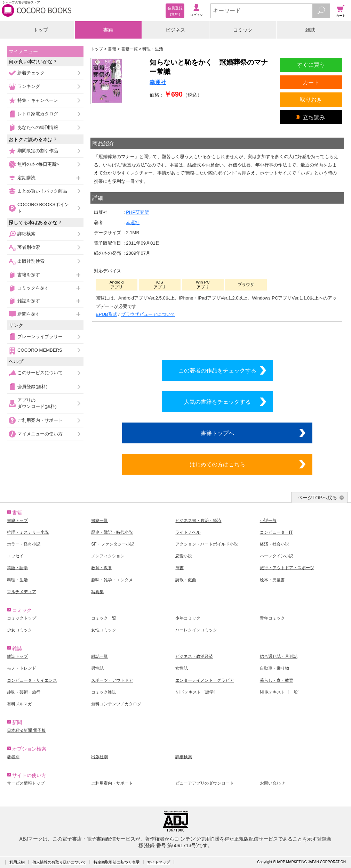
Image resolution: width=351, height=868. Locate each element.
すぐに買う (311, 65)
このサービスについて (40, 373)
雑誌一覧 (99, 656)
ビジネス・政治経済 (194, 656)
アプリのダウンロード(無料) (37, 403)
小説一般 (268, 521)
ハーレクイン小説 (277, 556)
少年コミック (188, 618)
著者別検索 (29, 247)
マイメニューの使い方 (40, 434)
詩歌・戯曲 (186, 580)
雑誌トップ (17, 656)
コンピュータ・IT (276, 532)
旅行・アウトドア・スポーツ (287, 568)
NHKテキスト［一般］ (281, 692)
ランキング (29, 86)
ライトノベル (188, 532)
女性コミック (104, 630)
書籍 (108, 30)
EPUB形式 (106, 314)
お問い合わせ (272, 783)
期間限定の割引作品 (38, 151)
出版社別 (99, 757)
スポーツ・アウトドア (112, 680)
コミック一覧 (104, 618)
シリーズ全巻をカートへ (217, 339)
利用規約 (17, 862)
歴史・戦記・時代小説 (112, 532)
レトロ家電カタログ (38, 114)
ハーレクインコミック (196, 630)
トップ (41, 30)
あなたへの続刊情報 (38, 127)
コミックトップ (22, 618)
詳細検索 (26, 234)
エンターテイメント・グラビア (205, 680)
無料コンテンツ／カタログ (116, 704)
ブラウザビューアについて (148, 314)
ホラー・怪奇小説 (24, 544)
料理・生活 (17, 580)
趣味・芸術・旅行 (24, 692)
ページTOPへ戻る (317, 498)
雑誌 (310, 30)
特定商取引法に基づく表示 (117, 862)
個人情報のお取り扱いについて (59, 862)
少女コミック (19, 630)
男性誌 (97, 668)
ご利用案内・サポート (40, 420)
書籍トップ (17, 521)
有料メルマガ (19, 704)
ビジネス (175, 30)
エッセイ (15, 556)
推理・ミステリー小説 (28, 532)
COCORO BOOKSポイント (43, 208)
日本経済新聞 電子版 (26, 730)
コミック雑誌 (104, 692)
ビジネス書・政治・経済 (198, 521)
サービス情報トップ (26, 783)
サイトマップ (159, 862)
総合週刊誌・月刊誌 (279, 656)
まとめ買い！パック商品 (42, 191)
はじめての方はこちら (217, 464)
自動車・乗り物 (274, 668)
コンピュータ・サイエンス (32, 680)
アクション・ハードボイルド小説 (207, 544)
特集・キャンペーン (38, 100)
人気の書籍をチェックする (217, 402)
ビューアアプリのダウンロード (205, 783)
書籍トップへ (217, 433)
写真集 (97, 592)
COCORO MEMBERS (40, 350)
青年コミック (272, 618)
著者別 (13, 757)
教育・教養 (102, 568)
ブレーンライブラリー (40, 337)
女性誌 (182, 668)
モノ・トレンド (22, 668)
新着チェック (31, 73)
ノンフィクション (108, 556)
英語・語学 (17, 568)
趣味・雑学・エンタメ (112, 580)
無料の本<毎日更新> (38, 164)
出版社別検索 (31, 261)
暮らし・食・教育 (277, 680)
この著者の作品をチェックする (217, 370)
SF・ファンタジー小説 (113, 544)
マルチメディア (22, 592)
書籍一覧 (99, 521)
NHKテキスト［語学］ (196, 692)
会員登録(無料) (33, 387)
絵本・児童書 (272, 580)
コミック (243, 30)
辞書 (180, 568)
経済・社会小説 (274, 544)
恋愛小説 (184, 556)
